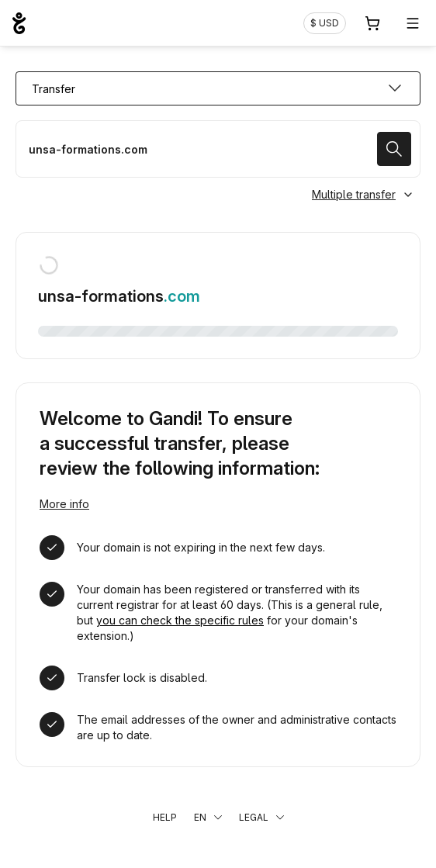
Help (165, 817)
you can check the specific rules (180, 620)
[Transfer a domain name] (218, 149)
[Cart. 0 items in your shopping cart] (372, 23)
